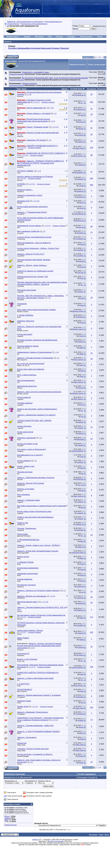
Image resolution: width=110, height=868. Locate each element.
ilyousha (20, 479)
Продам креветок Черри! (28, 346)
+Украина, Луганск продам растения (33, 749)
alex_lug (20, 115)
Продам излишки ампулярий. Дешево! (34, 260)
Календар (71, 37)
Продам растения (25, 472)
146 (92, 667)
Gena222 (80, 179)
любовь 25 (21, 468)
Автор (24, 89)
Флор (19, 208)
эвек (82, 115)
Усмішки (7, 818)
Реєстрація (39, 37)
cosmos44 (21, 245)
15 (92, 141)
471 (92, 617)
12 (92, 427)
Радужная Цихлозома (27, 290)
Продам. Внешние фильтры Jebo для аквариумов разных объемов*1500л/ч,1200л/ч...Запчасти (42, 283)
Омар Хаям (79, 148)
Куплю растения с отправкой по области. (35, 754)
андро (19, 496)
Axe (82, 702)
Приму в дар (23, 523)
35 (92, 121)
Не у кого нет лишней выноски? (31, 364)
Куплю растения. (24, 426)
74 (92, 202)
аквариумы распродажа (27, 574)
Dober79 (80, 547)
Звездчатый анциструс (27, 386)
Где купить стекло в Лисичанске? (32, 449)
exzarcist (20, 96)
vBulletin (35, 839)
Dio (18, 474)
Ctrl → (101, 57)
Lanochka (20, 286)
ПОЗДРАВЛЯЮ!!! (25, 690)
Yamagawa (80, 317)
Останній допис (76, 89)
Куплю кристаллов (25, 432)
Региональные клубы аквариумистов (34, 24)
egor (19, 739)
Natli (82, 298)
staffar (81, 348)
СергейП (20, 446)
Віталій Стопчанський (56, 841)
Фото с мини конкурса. (27, 375)
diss (18, 228)
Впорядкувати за (31, 781)
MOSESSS (80, 479)
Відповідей (92, 89)
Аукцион (27, 37)
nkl (18, 354)
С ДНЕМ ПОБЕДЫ (25, 315)
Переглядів (101, 89)
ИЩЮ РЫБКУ (23, 638)
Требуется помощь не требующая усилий (35, 271)
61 (92, 128)
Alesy (19, 411)
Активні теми (12, 37)
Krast (19, 267)
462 (92, 102)
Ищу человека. (24, 494)
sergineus (20, 192)
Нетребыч (21, 655)
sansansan (80, 109)
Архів (101, 835)
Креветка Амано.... (25, 190)
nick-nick (20, 273)
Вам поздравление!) (26, 380)
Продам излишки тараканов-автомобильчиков (37, 340)
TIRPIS (20, 640)
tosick (19, 703)
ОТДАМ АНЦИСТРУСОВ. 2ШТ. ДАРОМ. (34, 421)
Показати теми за (44, 781)
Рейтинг (65, 89)
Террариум (22, 304)
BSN (19, 371)
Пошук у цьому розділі (97, 65)
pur (18, 592)
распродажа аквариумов (28, 568)
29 (92, 359)
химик (81, 639)
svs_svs (81, 485)
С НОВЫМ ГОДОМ (25, 562)
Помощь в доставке (26, 489)
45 (92, 597)
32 (92, 94)
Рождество (22, 743)
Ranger (20, 203)
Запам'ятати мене (98, 26)
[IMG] (6, 820)
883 (92, 185)
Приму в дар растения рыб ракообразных (35, 517)
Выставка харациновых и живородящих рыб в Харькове (42, 506)
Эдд (18, 604)
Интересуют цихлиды (26, 585)
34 (92, 353)
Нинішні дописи (86, 37)
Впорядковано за (11, 781)
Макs (19, 558)
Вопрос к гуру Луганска (27, 659)
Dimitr (82, 376)
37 (92, 172)
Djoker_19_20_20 (23, 348)
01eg (82, 405)
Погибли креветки (25, 403)
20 (92, 439)
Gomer (19, 764)
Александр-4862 (23, 553)
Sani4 (19, 722)
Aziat (19, 173)
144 (92, 147)
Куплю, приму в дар (26, 466)
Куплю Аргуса (23, 557)
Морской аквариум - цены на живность (34, 243)
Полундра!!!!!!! (23, 654)
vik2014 (20, 422)
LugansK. (20, 292)
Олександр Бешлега (17, 74)
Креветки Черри (24, 701)
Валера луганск (23, 311)
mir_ (82, 103)
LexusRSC (21, 214)
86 (92, 226)
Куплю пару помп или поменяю (31, 369)
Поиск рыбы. (23, 534)
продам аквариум (25, 579)
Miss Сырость (79, 156)
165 (92, 632)
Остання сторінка (48, 102)
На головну (93, 835)
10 (92, 535)
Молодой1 (21, 222)
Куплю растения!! (25, 334)
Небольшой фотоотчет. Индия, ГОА (32, 277)
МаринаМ (80, 439)
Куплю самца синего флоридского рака (34, 511)
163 (92, 707)
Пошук (100, 37)
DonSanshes (79, 95)
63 (92, 603)
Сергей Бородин (23, 756)
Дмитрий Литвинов (24, 536)
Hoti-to (19, 634)
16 (92, 762)
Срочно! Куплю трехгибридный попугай (34, 237)
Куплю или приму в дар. (28, 444)
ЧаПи (50, 37)
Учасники (59, 37)
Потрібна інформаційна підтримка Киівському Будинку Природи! (39, 48)
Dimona (20, 180)
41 (92, 646)
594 (92, 178)
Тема (19, 89)
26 (92, 114)
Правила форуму (11, 825)
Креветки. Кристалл (26, 321)
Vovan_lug (21, 661)
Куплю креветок (24, 397)
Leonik (81, 186)
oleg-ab (81, 227)
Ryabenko (80, 610)
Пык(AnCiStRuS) (78, 451)
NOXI (19, 733)
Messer (81, 129)
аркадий (80, 603)
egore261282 (79, 214)
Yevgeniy (20, 451)
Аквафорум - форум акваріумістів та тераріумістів (25, 22)
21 (92, 232)
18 (92, 297)
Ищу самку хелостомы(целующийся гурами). (37, 310)
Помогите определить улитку (30, 195)
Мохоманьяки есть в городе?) (30, 455)
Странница (21, 239)
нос (18, 382)
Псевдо (75, 26)
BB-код (7, 816)
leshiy (81, 203)
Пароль (75, 29)
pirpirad (20, 262)
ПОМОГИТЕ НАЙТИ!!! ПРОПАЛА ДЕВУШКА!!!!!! (38, 673)
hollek (82, 618)
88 (92, 155)
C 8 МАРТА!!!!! (23, 684)
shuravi (81, 122)
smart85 (81, 720)
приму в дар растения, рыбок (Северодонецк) (37, 409)
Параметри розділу (77, 65)
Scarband (20, 530)
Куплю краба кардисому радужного (32, 207)
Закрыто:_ (32, 212)
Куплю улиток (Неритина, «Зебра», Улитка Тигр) (38, 248)
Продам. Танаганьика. (27, 528)
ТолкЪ (81, 336)
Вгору (107, 835)
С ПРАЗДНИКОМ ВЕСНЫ (28, 540)
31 (92, 109)
